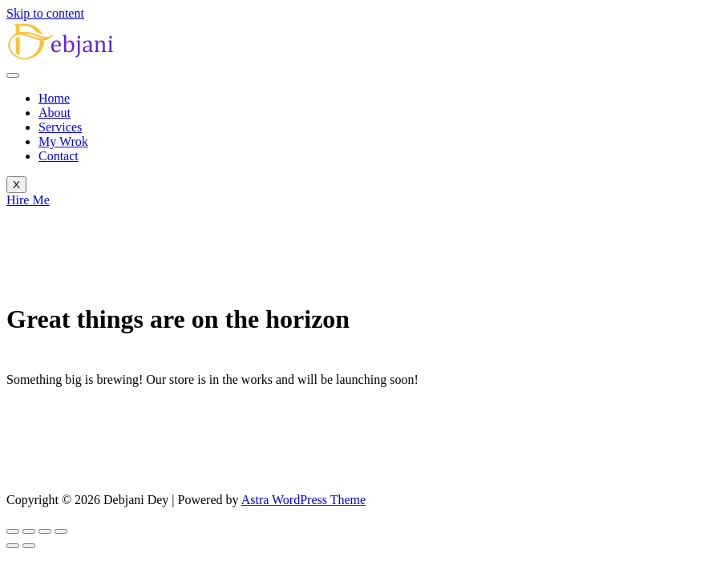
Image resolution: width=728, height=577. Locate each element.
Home (54, 98)
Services (60, 127)
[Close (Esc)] (61, 531)
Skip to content (45, 13)
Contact (59, 156)
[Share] (45, 531)
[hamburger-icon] (13, 75)
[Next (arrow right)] (29, 546)
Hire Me (28, 200)
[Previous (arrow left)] (13, 546)
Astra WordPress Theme (303, 500)
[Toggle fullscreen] (29, 531)
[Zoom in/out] (13, 531)
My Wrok (63, 141)
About (55, 113)
